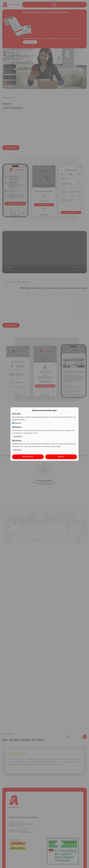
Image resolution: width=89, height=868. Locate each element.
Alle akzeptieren (28, 457)
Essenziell (17, 423)
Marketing (17, 450)
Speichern (61, 457)
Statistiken (17, 436)
